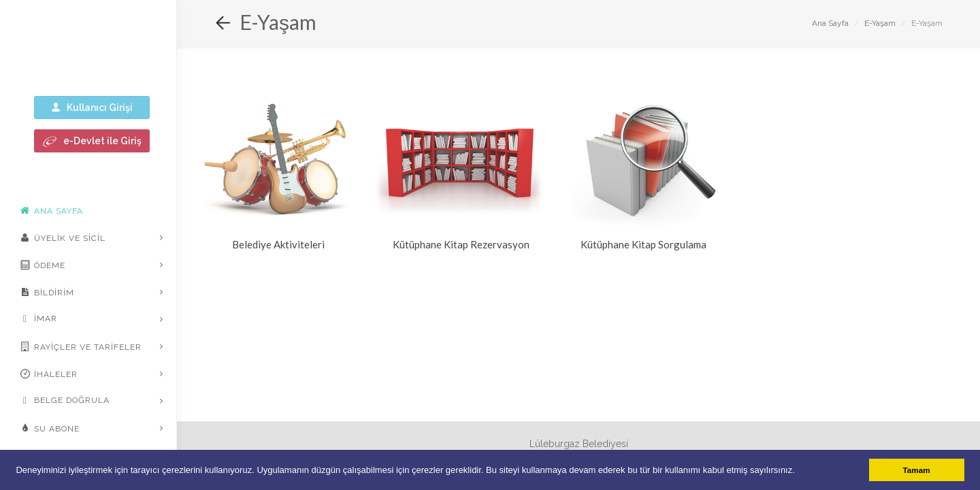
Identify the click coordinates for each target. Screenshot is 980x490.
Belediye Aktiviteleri (278, 244)
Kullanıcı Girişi (92, 107)
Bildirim (47, 292)
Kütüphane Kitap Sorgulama (643, 244)
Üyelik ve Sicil (63, 238)
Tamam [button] (917, 470)
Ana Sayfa (830, 23)
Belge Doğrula (65, 401)
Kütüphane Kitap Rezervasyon (461, 244)
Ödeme (43, 265)
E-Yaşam (880, 23)
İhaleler (49, 374)
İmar (39, 319)
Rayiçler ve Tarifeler (81, 346)
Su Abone (50, 428)
